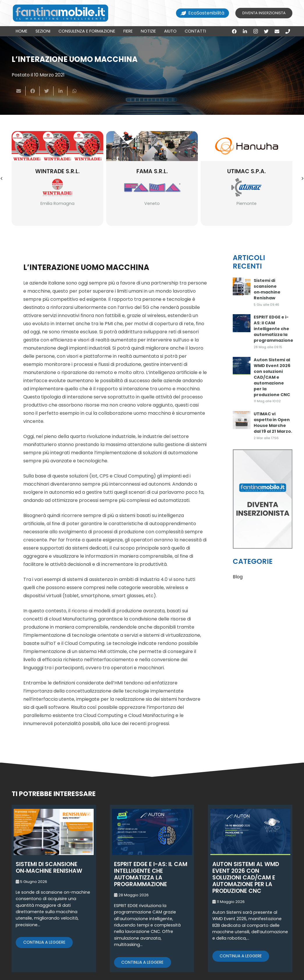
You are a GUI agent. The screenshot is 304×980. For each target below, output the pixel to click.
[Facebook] (234, 31)
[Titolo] (288, 31)
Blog (238, 577)
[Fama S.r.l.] (152, 146)
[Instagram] (256, 31)
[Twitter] (266, 31)
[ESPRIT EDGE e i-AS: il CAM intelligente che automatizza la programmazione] (242, 323)
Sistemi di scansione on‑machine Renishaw (267, 289)
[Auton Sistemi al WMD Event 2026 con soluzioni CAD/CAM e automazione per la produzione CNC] (242, 366)
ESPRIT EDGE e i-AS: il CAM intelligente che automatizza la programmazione (273, 329)
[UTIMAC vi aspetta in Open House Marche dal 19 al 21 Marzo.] (242, 420)
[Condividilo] (33, 91)
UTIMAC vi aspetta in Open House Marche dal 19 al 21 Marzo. (273, 423)
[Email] (277, 31)
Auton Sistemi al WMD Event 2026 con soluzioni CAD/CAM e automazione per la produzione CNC (272, 377)
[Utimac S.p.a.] (247, 146)
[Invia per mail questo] (19, 91)
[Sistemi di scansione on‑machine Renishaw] (242, 287)
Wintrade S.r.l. (57, 171)
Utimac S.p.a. (247, 171)
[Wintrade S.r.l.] (57, 146)
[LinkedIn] (245, 31)
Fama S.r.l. (152, 171)
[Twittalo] (47, 91)
